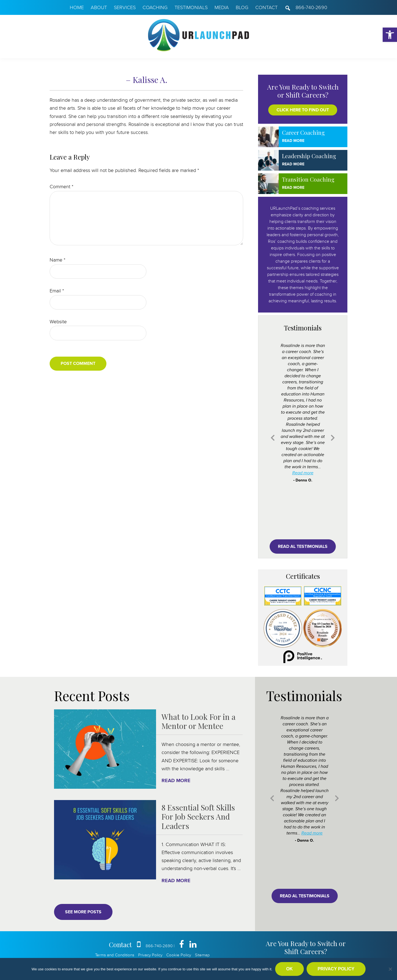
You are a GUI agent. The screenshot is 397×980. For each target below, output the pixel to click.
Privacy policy (336, 969)
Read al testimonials (303, 546)
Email (57, 291)
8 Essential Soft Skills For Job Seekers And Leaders (198, 817)
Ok (289, 969)
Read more (303, 473)
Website (58, 322)
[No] (390, 969)
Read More (293, 141)
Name (57, 260)
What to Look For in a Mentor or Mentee (198, 721)
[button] (390, 35)
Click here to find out (303, 110)
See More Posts (83, 912)
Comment (61, 187)
